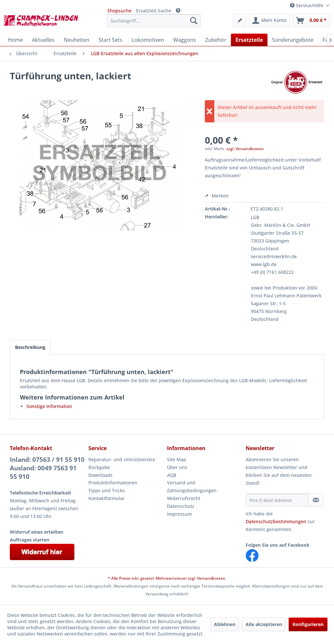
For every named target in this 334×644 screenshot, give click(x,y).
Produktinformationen (113, 483)
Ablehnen (225, 624)
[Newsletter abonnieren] (316, 500)
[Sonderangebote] (293, 40)
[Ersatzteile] (249, 40)
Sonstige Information (49, 406)
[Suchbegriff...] (154, 21)
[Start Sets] (110, 40)
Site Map (177, 459)
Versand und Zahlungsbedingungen (192, 487)
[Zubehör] (216, 40)
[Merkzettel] (240, 21)
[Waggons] (185, 40)
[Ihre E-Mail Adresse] (277, 500)
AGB (172, 475)
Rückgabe (99, 467)
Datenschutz (181, 506)
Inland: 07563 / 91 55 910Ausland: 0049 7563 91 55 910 (47, 468)
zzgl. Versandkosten (245, 149)
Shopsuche (119, 11)
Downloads (100, 475)
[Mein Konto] (270, 21)
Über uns (177, 467)
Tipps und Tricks (107, 490)
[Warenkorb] (311, 21)
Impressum (179, 514)
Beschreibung (30, 347)
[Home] (15, 40)
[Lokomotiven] (148, 40)
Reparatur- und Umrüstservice (122, 459)
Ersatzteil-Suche (154, 11)
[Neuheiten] (76, 40)
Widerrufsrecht (184, 498)
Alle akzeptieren (264, 624)
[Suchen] (194, 21)
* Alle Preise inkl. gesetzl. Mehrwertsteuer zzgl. (152, 578)
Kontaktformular (106, 498)
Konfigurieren (308, 624)
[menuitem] (154, 21)
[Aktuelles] (43, 40)
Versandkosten (211, 578)
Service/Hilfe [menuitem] (307, 5)
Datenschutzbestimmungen (276, 521)
